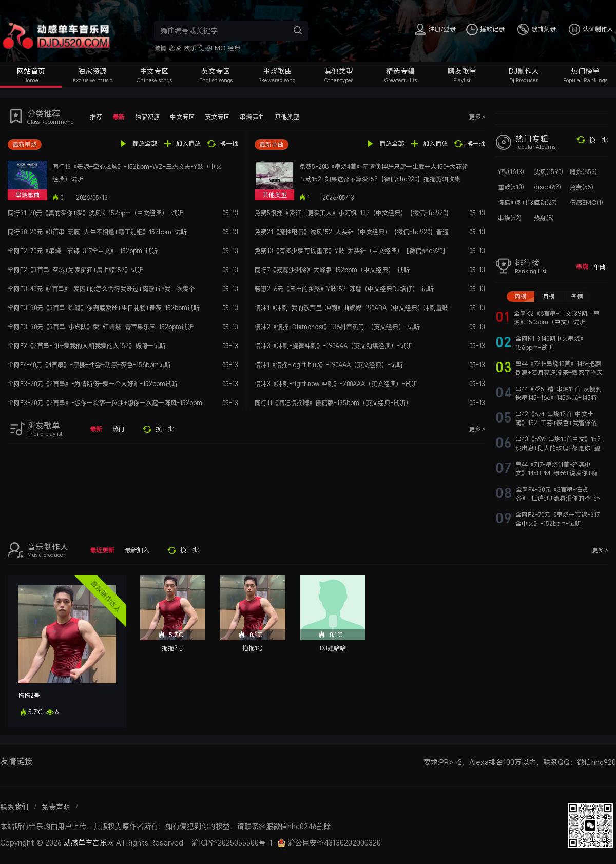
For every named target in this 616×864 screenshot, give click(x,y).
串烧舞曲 (252, 117)
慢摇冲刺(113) (517, 203)
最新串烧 (25, 145)
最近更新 (102, 550)
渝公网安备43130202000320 (334, 843)
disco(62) (547, 187)
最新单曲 (272, 145)
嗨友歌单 (462, 71)
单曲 (600, 267)
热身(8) (544, 218)
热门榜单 (585, 71)
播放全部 (145, 143)
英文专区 (216, 71)
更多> (477, 117)
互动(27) (545, 203)
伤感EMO (212, 48)
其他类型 (339, 71)
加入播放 (188, 143)
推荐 (96, 117)
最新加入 (137, 550)
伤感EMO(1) (586, 203)
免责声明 (56, 807)
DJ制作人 (524, 71)
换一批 (229, 143)
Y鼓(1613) (511, 172)
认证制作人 (598, 29)
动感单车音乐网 (89, 843)
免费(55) (582, 187)
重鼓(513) (511, 187)
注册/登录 (442, 29)
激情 (160, 48)
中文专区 (154, 71)
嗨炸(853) (583, 172)
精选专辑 (400, 71)
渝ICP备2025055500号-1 (232, 843)
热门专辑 (532, 139)
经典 (234, 48)
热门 (119, 429)
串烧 (582, 267)
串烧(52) (510, 218)
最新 (119, 117)
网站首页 (31, 71)
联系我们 (14, 807)
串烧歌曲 (277, 71)
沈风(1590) (548, 172)
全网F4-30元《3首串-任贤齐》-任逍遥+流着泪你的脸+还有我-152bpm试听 (558, 498)
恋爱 (175, 48)
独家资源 (92, 71)
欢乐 (190, 48)
